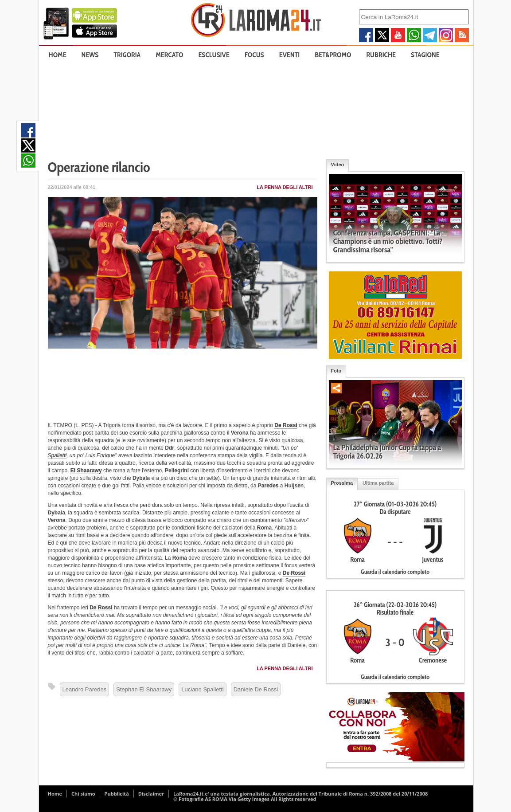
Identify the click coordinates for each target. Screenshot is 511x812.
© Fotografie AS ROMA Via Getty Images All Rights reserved (245, 799)
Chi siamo (83, 794)
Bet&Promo (333, 55)
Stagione (425, 55)
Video (338, 165)
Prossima (342, 483)
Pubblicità (117, 794)
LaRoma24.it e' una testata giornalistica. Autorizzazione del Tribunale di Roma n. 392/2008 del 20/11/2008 (300, 794)
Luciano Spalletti (202, 689)
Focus (254, 55)
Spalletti (57, 455)
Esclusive (214, 55)
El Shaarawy (86, 471)
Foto (336, 371)
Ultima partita (378, 483)
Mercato (169, 55)
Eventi (289, 55)
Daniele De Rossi (256, 689)
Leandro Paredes (85, 689)
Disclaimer (151, 794)
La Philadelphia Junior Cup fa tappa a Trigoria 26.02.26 (387, 452)
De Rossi (286, 425)
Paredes (268, 486)
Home (58, 55)
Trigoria (127, 55)
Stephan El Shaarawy (144, 689)
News (90, 55)
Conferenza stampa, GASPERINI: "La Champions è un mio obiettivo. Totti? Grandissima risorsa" (388, 241)
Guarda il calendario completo (395, 572)
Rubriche (381, 55)
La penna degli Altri (285, 187)
